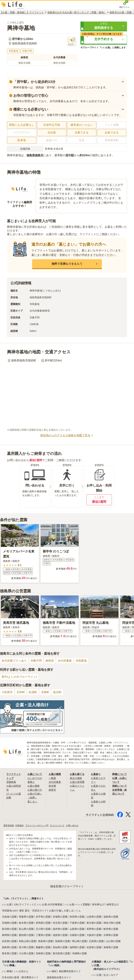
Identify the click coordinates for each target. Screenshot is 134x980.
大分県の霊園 (26, 953)
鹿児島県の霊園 (61, 953)
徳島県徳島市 (35, 155)
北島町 (45, 692)
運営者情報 (9, 826)
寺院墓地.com (9, 911)
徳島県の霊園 (9, 947)
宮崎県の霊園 (43, 953)
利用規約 (20, 826)
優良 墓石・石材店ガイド (33, 911)
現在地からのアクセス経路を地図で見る (67, 435)
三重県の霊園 (43, 935)
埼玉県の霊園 (60, 923)
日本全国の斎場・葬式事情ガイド (20, 977)
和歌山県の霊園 (27, 941)
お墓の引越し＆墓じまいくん (65, 911)
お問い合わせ (72, 826)
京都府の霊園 (77, 935)
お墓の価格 (33, 786)
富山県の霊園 (26, 929)
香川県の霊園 (26, 947)
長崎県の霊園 (111, 947)
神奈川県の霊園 (112, 923)
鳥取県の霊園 (46, 941)
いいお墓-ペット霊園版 (77, 904)
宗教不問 (36, 661)
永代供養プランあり (14, 661)
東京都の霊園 (94, 923)
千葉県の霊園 (77, 923)
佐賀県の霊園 (94, 947)
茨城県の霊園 (9, 923)
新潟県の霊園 (9, 929)
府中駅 (70, 155)
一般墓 (52, 778)
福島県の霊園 (111, 917)
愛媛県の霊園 (43, 947)
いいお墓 (7, 904)
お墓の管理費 (77, 782)
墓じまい (32, 802)
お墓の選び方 (35, 790)
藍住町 (57, 692)
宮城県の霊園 (60, 917)
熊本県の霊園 (9, 953)
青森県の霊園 (26, 917)
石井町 (21, 692)
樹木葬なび (98, 904)
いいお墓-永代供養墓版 (50, 904)
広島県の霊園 (96, 941)
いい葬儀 (7, 971)
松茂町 (33, 692)
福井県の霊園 (60, 929)
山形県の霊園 (94, 917)
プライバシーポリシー (37, 826)
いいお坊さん (21, 971)
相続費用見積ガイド (70, 971)
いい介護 (96, 975)
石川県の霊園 (43, 929)
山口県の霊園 (113, 941)
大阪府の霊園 (94, 935)
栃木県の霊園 (26, 923)
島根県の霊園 (62, 941)
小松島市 (7, 692)
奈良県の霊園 (9, 941)
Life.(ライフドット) (24, 904)
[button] (104, 26)
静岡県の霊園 (9, 935)
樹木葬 (52, 786)
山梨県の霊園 (77, 929)
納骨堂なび (113, 904)
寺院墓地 (81, 661)
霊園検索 (11, 782)
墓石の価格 (76, 778)
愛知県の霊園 (26, 935)
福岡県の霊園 (77, 947)
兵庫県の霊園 (111, 935)
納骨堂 (50, 661)
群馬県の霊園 (43, 923)
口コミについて (57, 826)
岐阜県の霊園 (111, 929)
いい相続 (52, 971)
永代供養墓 (65, 661)
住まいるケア (111, 975)
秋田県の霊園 (77, 917)
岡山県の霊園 (79, 941)
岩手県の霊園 (43, 917)
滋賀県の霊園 (60, 935)
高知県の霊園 (60, 947)
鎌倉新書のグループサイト (67, 886)
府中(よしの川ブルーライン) (19, 677)
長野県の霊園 (94, 929)
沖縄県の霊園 (79, 953)
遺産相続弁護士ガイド (59, 977)
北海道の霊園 (9, 917)
